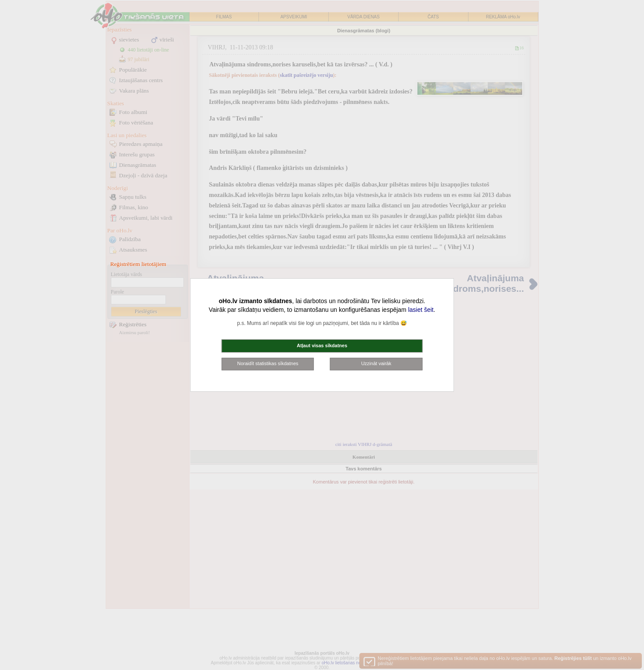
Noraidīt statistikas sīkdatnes (268, 363)
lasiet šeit (421, 310)
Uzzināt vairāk (376, 363)
